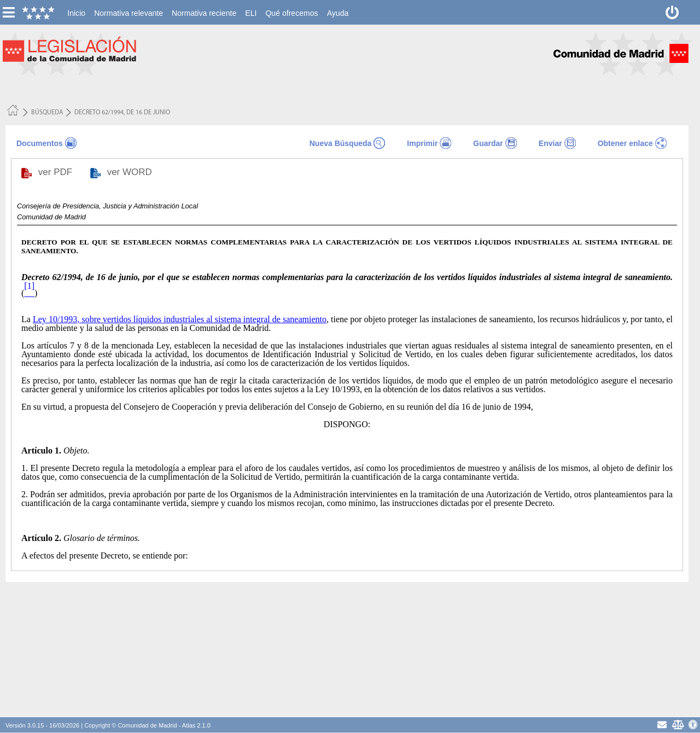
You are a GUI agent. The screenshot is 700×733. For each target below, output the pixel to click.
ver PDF (57, 172)
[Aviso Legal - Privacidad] (677, 725)
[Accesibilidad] (693, 725)
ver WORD (131, 172)
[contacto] (662, 725)
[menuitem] (76, 13)
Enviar (550, 143)
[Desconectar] (672, 12)
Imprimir (422, 143)
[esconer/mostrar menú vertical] (8, 12)
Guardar (488, 143)
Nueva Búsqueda (341, 143)
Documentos (40, 143)
